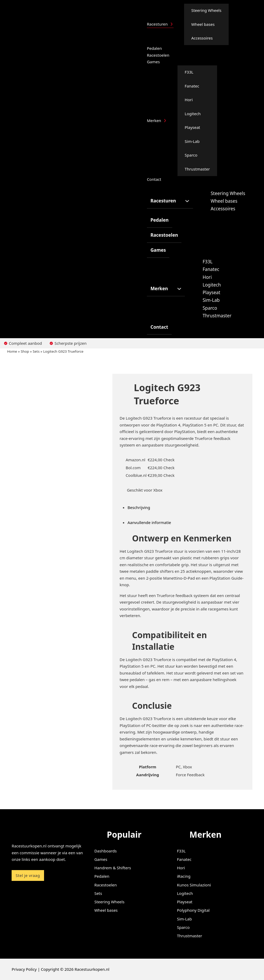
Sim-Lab (192, 141)
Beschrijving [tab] (139, 507)
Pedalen (154, 48)
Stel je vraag (28, 875)
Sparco (191, 155)
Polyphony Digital (193, 910)
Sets (36, 351)
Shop (25, 351)
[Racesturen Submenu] (172, 24)
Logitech (193, 114)
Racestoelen (158, 55)
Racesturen (157, 24)
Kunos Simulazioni (194, 885)
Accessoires (202, 38)
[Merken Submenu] (165, 121)
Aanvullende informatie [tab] (149, 522)
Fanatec (192, 86)
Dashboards (106, 851)
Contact (154, 179)
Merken (154, 120)
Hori (189, 100)
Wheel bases (203, 24)
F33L (189, 72)
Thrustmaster (197, 169)
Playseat (192, 127)
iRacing (184, 876)
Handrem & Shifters (113, 868)
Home (12, 351)
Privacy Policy (24, 969)
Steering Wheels (206, 10)
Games (153, 62)
